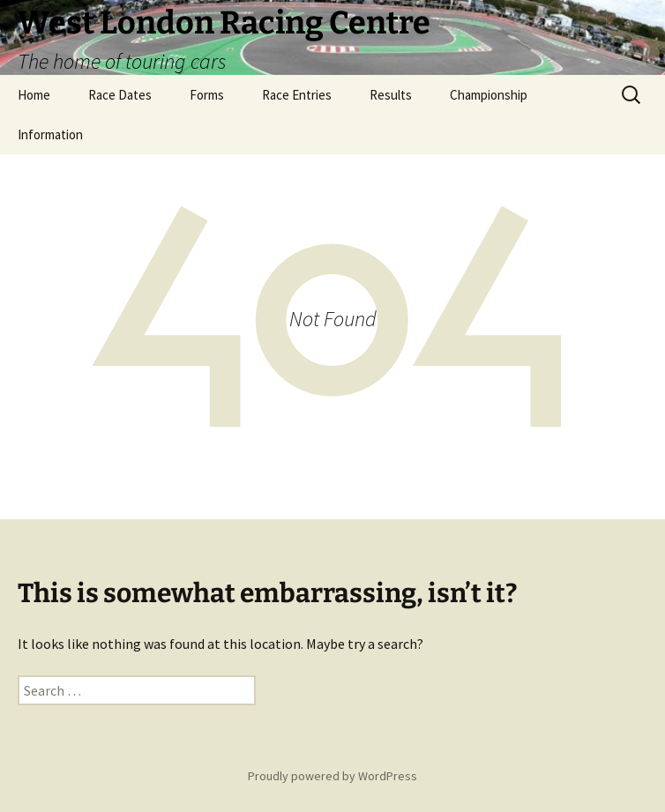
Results (391, 95)
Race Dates (120, 95)
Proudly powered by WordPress (332, 776)
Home (34, 95)
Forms (207, 95)
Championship (489, 95)
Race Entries (297, 95)
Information (50, 134)
